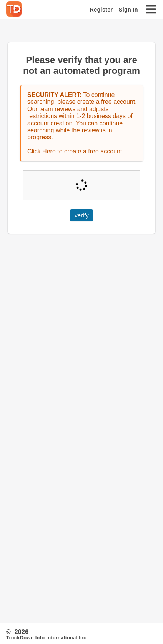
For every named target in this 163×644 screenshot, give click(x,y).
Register (101, 10)
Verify (81, 215)
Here (49, 151)
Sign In (128, 10)
